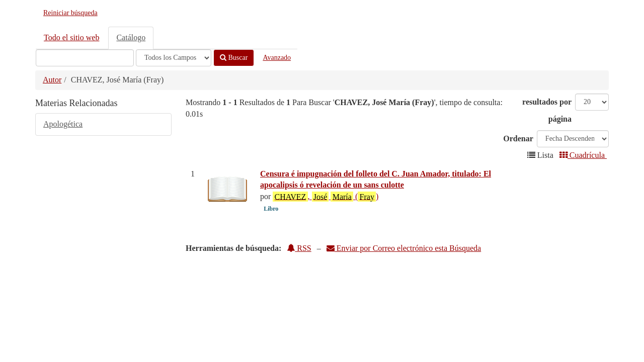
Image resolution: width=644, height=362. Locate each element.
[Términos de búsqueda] (85, 58)
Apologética (63, 124)
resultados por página (547, 110)
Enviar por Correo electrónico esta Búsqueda (404, 248)
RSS (299, 248)
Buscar (234, 58)
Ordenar (518, 139)
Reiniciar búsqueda (70, 13)
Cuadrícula (583, 155)
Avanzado (277, 58)
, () (326, 197)
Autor (52, 80)
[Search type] (174, 58)
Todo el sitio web (71, 37)
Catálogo (131, 37)
